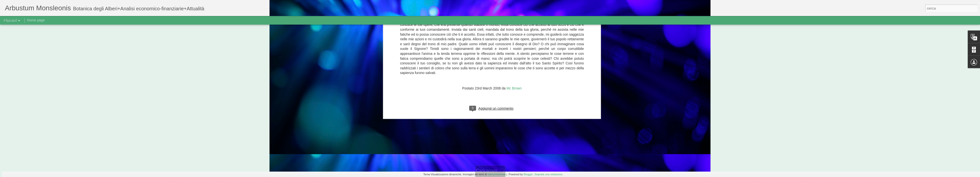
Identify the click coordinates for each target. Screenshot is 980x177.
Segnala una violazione (548, 174)
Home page (36, 20)
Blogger (528, 174)
